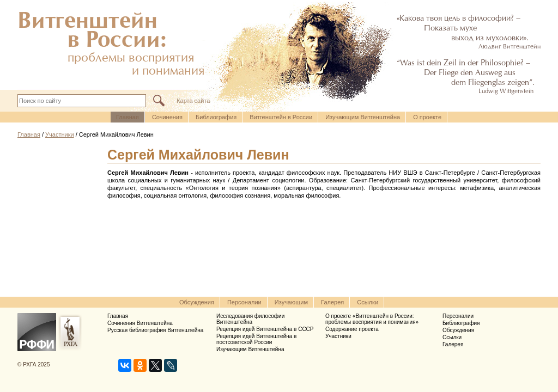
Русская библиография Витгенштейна (155, 330)
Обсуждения (197, 302)
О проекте (427, 117)
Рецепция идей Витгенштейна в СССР (265, 329)
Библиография (216, 117)
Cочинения (167, 117)
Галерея (332, 302)
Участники (60, 134)
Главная (128, 117)
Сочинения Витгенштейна (140, 323)
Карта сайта (193, 101)
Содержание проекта (352, 329)
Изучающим (291, 302)
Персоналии (244, 302)
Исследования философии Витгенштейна (250, 319)
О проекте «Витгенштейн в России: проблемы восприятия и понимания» (372, 319)
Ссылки (368, 302)
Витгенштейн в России (281, 117)
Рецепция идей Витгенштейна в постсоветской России (256, 339)
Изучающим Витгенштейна (363, 117)
